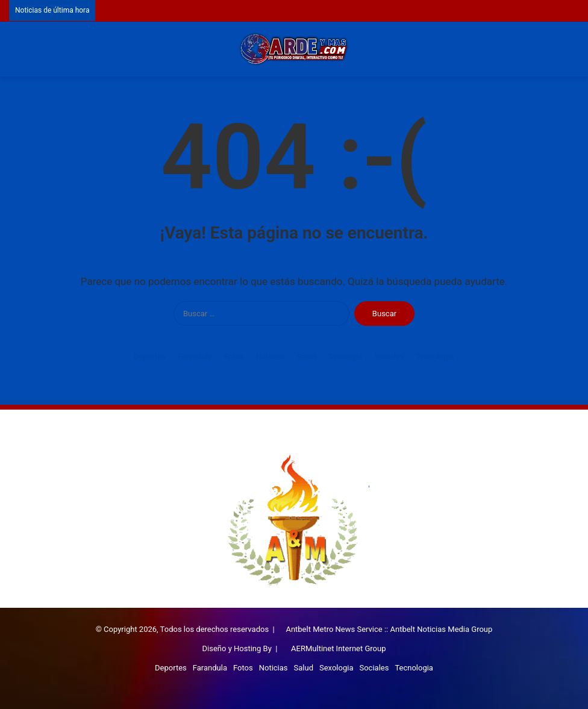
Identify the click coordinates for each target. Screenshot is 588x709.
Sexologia (345, 356)
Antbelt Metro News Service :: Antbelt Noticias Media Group (389, 629)
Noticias (271, 356)
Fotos (234, 356)
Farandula (195, 356)
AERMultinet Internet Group (338, 648)
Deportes (150, 356)
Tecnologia (435, 356)
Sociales (389, 356)
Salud (307, 356)
